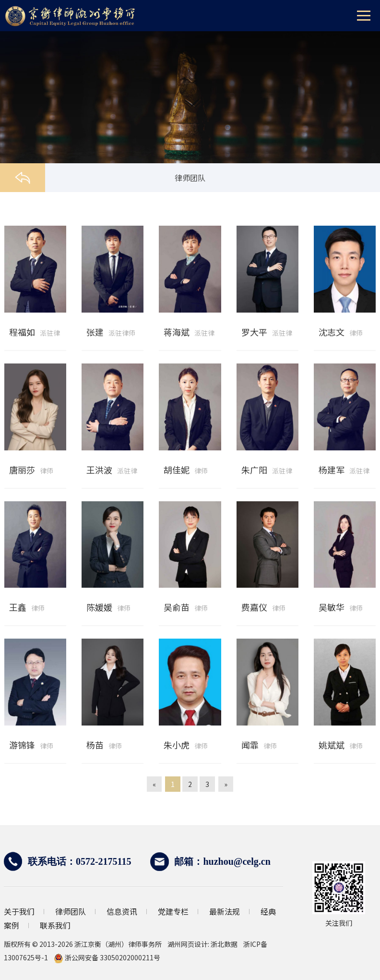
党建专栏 (173, 911)
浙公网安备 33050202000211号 (107, 957)
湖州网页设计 (188, 944)
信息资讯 (122, 911)
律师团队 (71, 911)
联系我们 (55, 925)
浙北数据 (224, 944)
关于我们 (19, 911)
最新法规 (225, 911)
